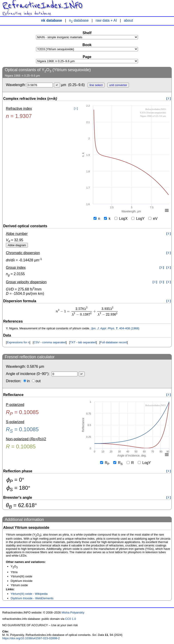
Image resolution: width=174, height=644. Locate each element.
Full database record (114, 342)
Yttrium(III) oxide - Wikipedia (29, 594)
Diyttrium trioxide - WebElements (32, 598)
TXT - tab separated (83, 342)
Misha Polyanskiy (73, 612)
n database (79, 20)
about (128, 20)
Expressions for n (18, 342)
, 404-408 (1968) (115, 328)
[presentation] (87, 311)
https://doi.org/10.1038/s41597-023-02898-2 (31, 638)
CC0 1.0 (71, 619)
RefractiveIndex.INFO (42, 5)
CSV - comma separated (50, 342)
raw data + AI (106, 20)
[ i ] (169, 98)
